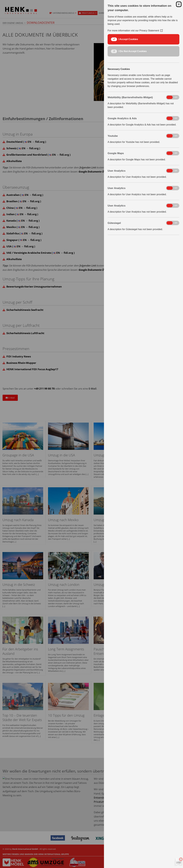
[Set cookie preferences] (178, 862)
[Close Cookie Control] (179, 4)
